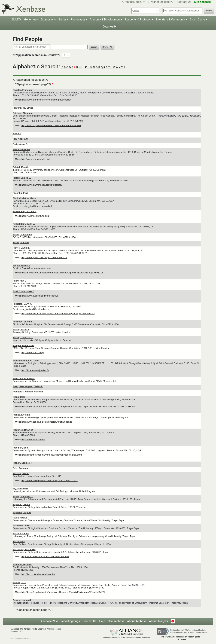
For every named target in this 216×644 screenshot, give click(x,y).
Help (102, 621)
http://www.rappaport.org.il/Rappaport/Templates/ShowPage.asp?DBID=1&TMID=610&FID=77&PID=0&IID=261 (78, 407)
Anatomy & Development (105, 19)
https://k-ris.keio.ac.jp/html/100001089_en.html (45, 556)
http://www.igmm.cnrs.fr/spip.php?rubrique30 (44, 257)
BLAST (16, 19)
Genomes (30, 19)
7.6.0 (21, 632)
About (158, 621)
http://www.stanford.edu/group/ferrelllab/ (42, 185)
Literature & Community (171, 19)
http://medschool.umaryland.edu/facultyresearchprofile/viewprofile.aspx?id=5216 (62, 273)
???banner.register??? (161, 2)
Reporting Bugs (70, 621)
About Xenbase (137, 621)
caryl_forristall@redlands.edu (34, 309)
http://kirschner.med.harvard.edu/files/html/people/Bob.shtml (52, 455)
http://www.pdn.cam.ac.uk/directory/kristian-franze (47, 422)
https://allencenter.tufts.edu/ (36, 216)
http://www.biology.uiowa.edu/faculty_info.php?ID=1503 (50, 480)
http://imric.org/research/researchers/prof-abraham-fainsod (51, 125)
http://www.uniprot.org (33, 352)
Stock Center (198, 19)
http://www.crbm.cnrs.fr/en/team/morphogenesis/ (46, 100)
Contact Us (184, 2)
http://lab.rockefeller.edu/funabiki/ (38, 574)
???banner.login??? (133, 2)
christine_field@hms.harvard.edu (36, 206)
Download (109, 27)
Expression (47, 19)
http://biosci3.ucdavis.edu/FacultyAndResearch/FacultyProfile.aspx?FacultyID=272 (63, 592)
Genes (63, 19)
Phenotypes (78, 19)
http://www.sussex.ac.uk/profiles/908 (40, 296)
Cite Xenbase (116, 621)
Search (209, 11)
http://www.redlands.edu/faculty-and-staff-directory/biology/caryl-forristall (58, 314)
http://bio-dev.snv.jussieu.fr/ (35, 370)
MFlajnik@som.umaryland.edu (35, 268)
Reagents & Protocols (138, 19)
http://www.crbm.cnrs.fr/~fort (36, 159)
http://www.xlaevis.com (33, 440)
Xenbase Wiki (49, 621)
